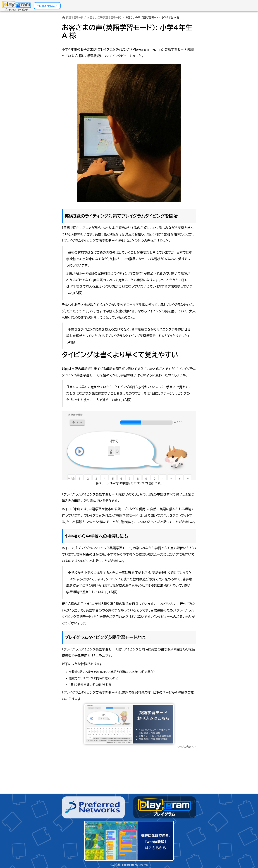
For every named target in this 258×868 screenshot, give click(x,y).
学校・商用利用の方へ (47, 6)
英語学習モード (72, 18)
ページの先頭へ (186, 747)
